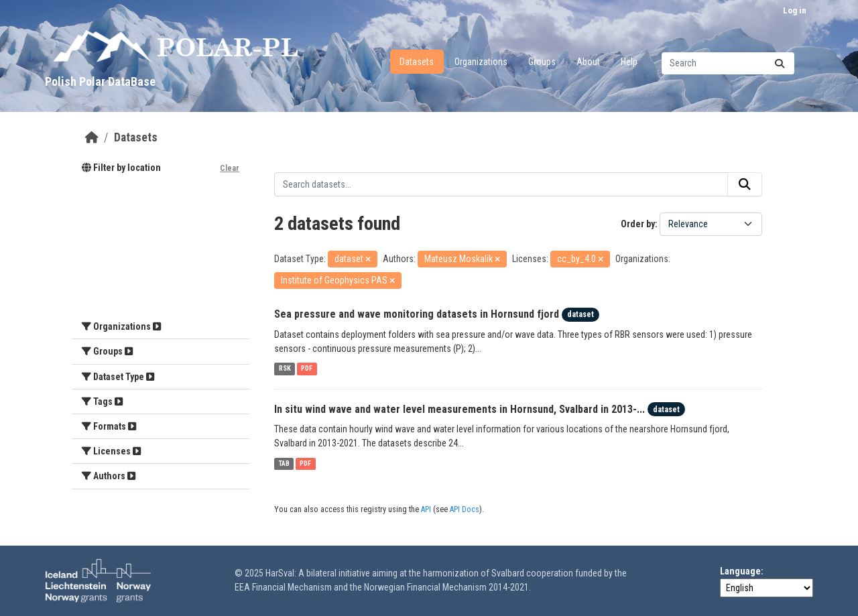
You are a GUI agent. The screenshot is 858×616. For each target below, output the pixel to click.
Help (629, 62)
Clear (230, 168)
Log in (795, 10)
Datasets (417, 62)
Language (740, 571)
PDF (307, 369)
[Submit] (780, 63)
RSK (285, 369)
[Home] (92, 137)
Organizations (481, 62)
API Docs (465, 509)
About (588, 62)
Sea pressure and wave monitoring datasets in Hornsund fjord (417, 314)
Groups (542, 62)
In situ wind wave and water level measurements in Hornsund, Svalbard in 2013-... (459, 409)
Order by (638, 224)
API (426, 509)
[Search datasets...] (728, 63)
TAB (284, 464)
